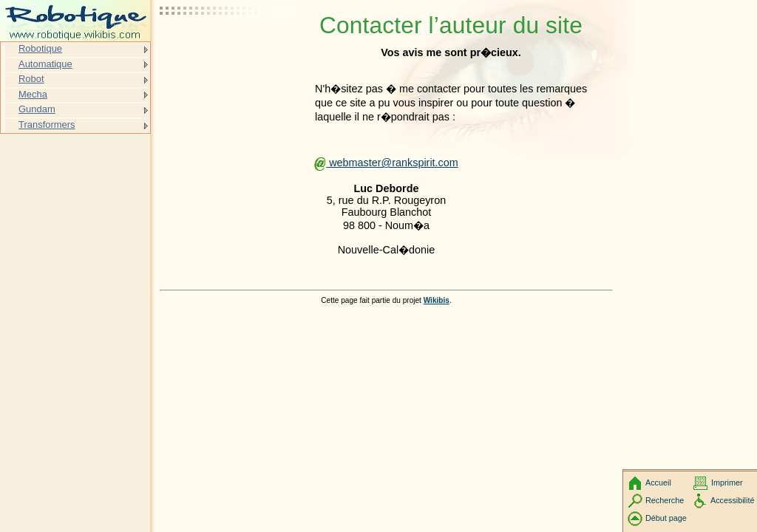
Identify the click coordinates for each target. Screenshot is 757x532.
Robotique (40, 48)
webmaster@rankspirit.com (386, 163)
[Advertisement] (226, 48)
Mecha (33, 94)
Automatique (45, 64)
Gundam (37, 109)
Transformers (47, 125)
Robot (31, 79)
